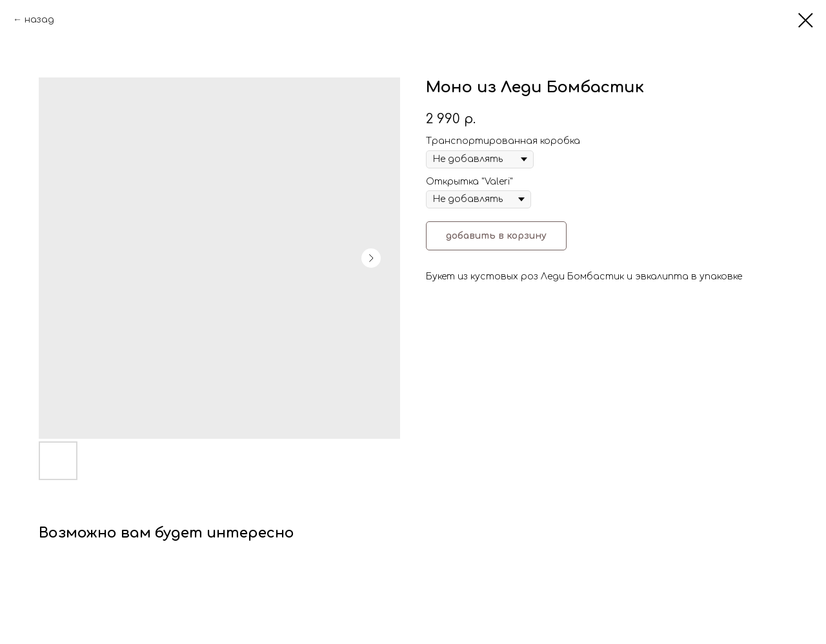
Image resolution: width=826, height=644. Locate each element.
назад (39, 20)
